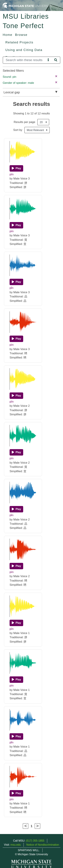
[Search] (25, 60)
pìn (12, 345)
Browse (21, 35)
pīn (12, 174)
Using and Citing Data (24, 50)
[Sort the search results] (37, 130)
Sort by (18, 130)
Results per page (25, 122)
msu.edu (16, 845)
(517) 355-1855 (35, 841)
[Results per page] (43, 122)
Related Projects (19, 42)
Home (8, 35)
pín (12, 231)
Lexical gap (12, 92)
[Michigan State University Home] (28, 5)
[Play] (16, 168)
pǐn (12, 288)
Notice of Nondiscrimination (43, 845)
